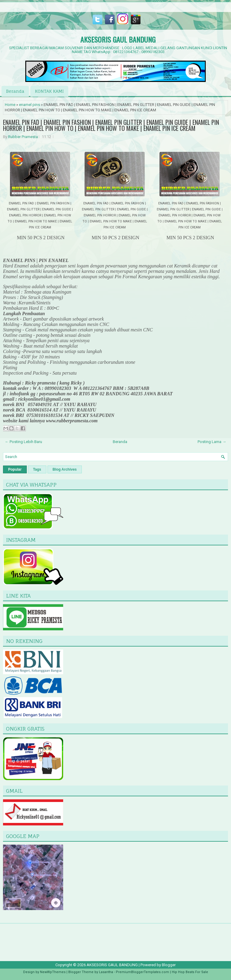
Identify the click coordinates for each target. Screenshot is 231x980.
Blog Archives (65, 469)
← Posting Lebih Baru (23, 442)
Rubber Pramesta (23, 137)
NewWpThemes (53, 972)
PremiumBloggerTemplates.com (142, 972)
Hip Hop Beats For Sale (190, 972)
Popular (15, 469)
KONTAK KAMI (49, 91)
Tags (37, 469)
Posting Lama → (212, 442)
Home (10, 105)
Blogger (169, 965)
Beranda (15, 91)
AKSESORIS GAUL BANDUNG (118, 39)
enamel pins (29, 105)
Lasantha (106, 972)
